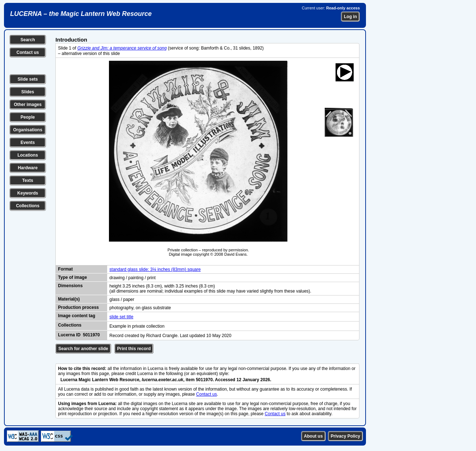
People (28, 117)
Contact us (28, 52)
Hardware (28, 168)
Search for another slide (83, 349)
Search (28, 40)
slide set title (121, 317)
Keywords (28, 193)
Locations (28, 155)
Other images (28, 105)
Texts (28, 180)
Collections (28, 206)
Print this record (134, 349)
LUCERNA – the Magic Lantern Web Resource (81, 14)
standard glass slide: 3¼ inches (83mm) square (155, 269)
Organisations (28, 130)
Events (28, 142)
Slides (28, 92)
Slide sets (28, 79)
